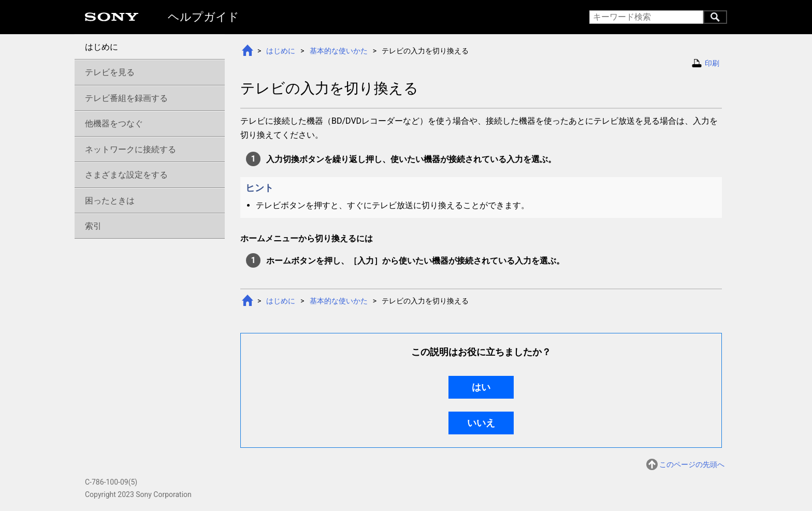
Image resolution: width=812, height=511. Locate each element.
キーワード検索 (715, 17)
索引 (93, 226)
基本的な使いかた (339, 51)
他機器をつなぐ (114, 123)
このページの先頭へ (692, 465)
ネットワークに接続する (130, 149)
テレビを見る (110, 72)
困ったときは (110, 201)
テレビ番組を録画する (126, 98)
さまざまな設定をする (126, 175)
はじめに (281, 51)
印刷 (712, 63)
